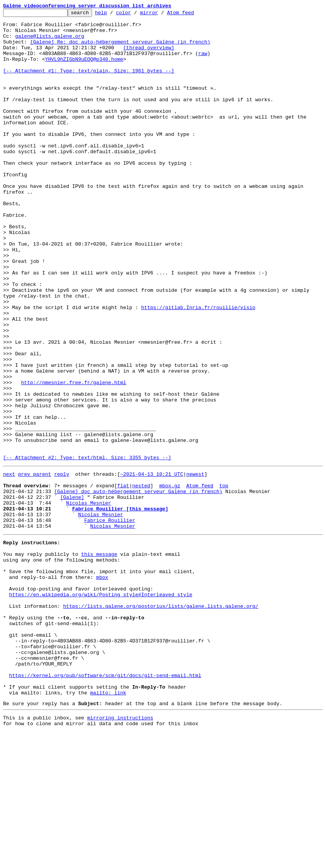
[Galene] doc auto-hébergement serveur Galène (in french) (138, 586)
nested (141, 579)
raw (203, 62)
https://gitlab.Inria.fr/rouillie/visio (198, 367)
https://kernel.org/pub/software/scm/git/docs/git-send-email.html (105, 804)
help (113, 15)
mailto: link (108, 825)
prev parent (35, 565)
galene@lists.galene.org (49, 42)
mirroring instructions (120, 853)
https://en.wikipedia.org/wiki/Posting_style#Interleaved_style (101, 707)
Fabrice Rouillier (110, 620)
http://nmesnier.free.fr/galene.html (74, 457)
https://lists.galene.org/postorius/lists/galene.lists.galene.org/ (161, 721)
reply (62, 565)
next (9, 565)
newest (195, 565)
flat (123, 579)
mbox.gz (170, 579)
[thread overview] (149, 55)
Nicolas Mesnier (89, 600)
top (224, 579)
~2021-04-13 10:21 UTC (152, 565)
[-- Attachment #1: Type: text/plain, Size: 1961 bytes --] (89, 83)
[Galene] (72, 593)
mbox (102, 687)
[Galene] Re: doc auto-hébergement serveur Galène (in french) (120, 49)
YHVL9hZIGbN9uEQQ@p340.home (84, 69)
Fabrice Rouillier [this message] (120, 607)
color (135, 15)
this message (99, 659)
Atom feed (192, 15)
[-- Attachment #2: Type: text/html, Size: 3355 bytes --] (87, 547)
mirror (161, 15)
